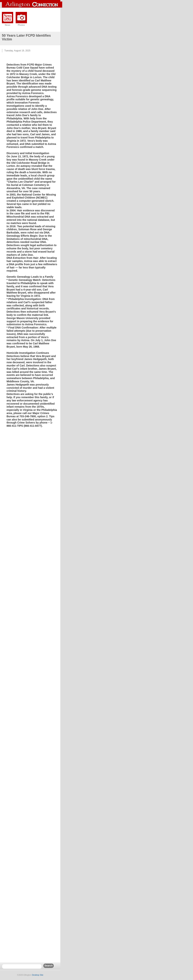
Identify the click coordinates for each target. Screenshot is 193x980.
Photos (21, 25)
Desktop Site (38, 975)
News (8, 25)
